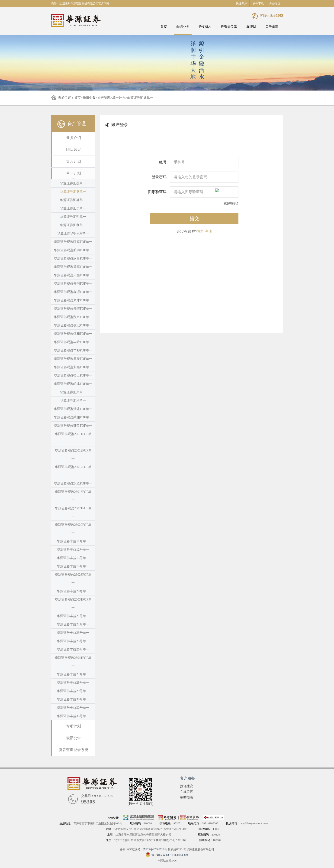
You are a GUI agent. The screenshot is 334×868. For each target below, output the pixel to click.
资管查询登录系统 (74, 750)
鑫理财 (251, 27)
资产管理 (104, 98)
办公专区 (275, 3)
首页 (164, 27)
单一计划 (119, 98)
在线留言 (186, 792)
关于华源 (272, 27)
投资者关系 (229, 27)
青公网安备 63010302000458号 (167, 855)
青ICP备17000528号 (155, 849)
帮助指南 (186, 797)
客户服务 (187, 778)
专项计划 (74, 726)
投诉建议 (186, 786)
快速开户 (241, 3)
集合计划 (74, 161)
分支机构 (205, 27)
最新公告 (74, 738)
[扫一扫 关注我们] (140, 804)
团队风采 (74, 150)
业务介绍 (74, 138)
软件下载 (258, 3)
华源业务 (183, 27)
